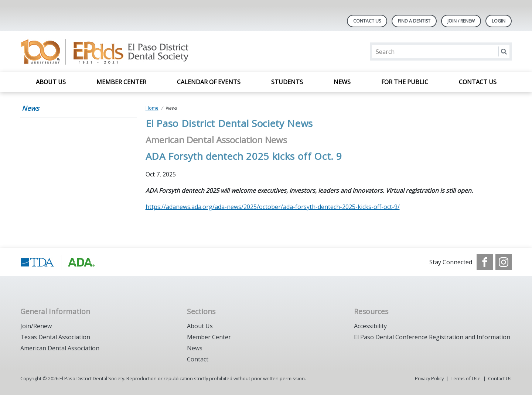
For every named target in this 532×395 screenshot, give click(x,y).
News (342, 82)
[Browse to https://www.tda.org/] (58, 262)
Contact (198, 359)
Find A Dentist (414, 21)
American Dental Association (60, 348)
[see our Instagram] (504, 262)
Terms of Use (466, 378)
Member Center (121, 82)
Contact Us (367, 21)
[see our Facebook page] (485, 262)
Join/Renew (36, 326)
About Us (51, 82)
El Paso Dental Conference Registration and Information (432, 337)
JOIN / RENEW (461, 21)
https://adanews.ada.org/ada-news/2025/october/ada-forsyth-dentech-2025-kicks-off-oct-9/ (273, 207)
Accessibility (370, 326)
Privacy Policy (429, 378)
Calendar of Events (209, 82)
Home (152, 108)
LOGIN (499, 21)
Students (287, 82)
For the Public (405, 82)
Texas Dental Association (55, 337)
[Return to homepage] (116, 51)
